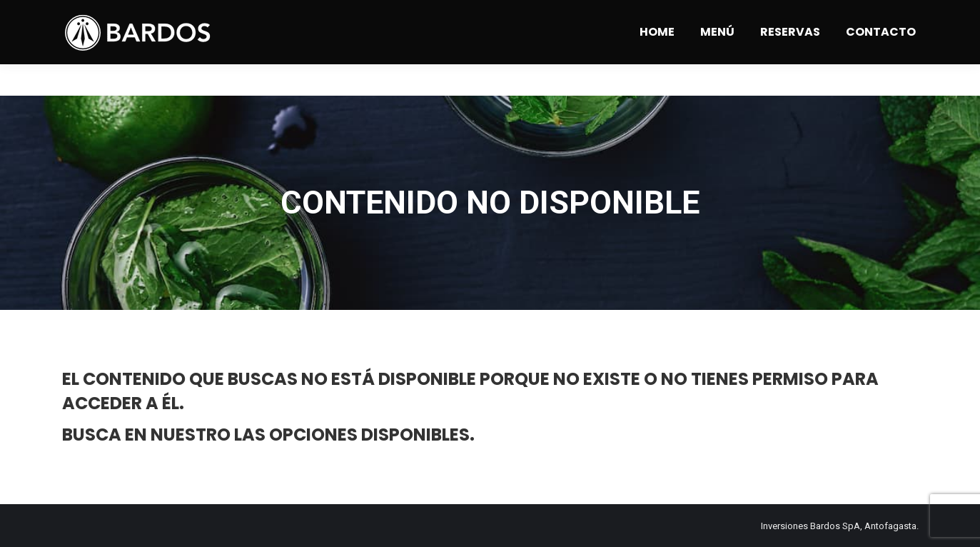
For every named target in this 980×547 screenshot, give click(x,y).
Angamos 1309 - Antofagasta (222, 16)
